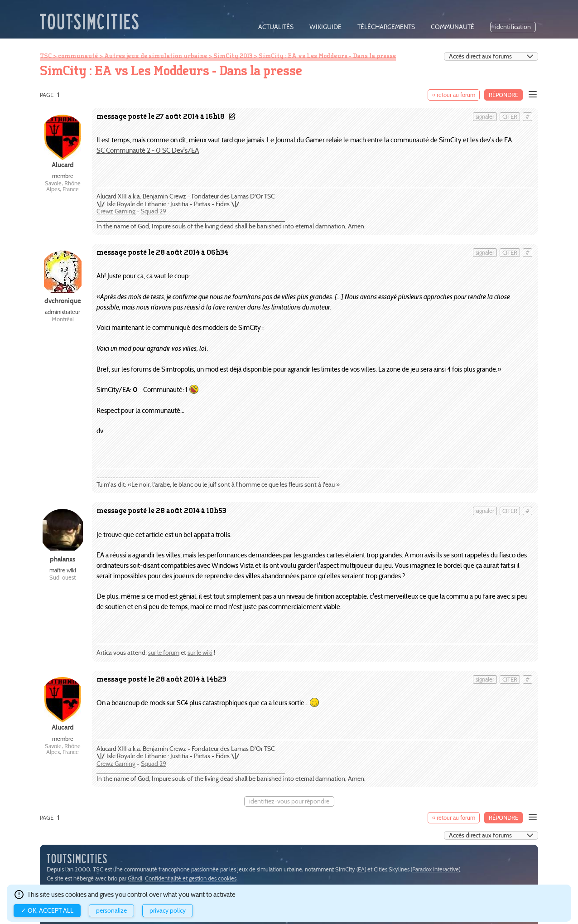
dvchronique (63, 301)
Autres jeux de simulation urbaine (156, 56)
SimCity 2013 (233, 56)
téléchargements (386, 27)
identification (513, 27)
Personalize (111, 911)
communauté (453, 27)
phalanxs (63, 559)
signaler (485, 117)
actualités (276, 27)
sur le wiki (200, 653)
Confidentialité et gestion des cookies (191, 878)
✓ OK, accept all (47, 911)
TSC (46, 56)
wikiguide (325, 27)
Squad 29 (154, 211)
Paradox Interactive (436, 869)
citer (510, 117)
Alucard (63, 165)
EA (361, 869)
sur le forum (164, 653)
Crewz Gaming (116, 211)
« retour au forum (454, 95)
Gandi (135, 878)
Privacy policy (168, 911)
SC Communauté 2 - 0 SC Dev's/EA (148, 150)
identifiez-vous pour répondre (289, 801)
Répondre (503, 95)
